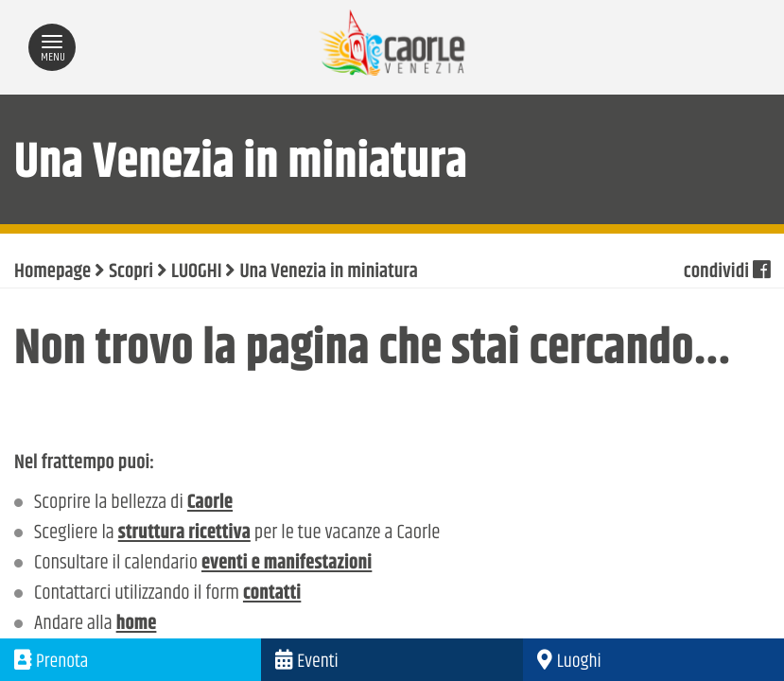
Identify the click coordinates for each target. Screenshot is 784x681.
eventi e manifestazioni (287, 564)
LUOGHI (196, 272)
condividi (727, 272)
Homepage (52, 272)
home (137, 624)
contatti (272, 594)
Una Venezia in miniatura (328, 272)
